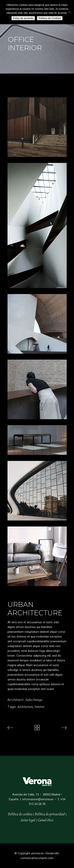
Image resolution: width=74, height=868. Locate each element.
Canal (42, 820)
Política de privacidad (50, 814)
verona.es (37, 853)
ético (50, 820)
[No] (69, 12)
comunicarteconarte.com (37, 858)
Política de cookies (20, 814)
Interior (39, 707)
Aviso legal (28, 820)
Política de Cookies (50, 18)
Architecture (25, 707)
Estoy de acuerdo (23, 18)
